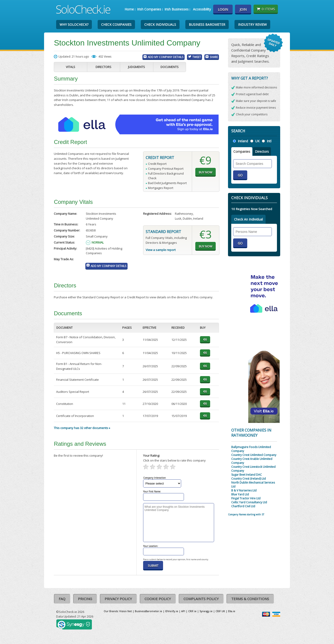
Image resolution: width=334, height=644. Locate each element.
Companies (242, 151)
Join (243, 9)
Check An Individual (248, 219)
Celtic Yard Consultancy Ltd (249, 502)
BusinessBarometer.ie (148, 611)
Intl (269, 141)
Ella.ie (232, 611)
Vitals (71, 67)
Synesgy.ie (206, 611)
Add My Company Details (166, 57)
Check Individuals (160, 24)
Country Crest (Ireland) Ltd (249, 479)
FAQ (62, 599)
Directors (103, 67)
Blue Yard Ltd (240, 494)
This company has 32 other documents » (82, 428)
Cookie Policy (158, 599)
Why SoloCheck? (74, 24)
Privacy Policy (118, 599)
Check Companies (116, 24)
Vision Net (125, 611)
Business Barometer (207, 24)
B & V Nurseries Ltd (244, 490)
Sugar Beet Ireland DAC (247, 475)
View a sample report (161, 250)
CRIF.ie (192, 611)
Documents (170, 67)
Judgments (136, 67)
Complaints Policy (201, 599)
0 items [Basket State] (266, 9)
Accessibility (202, 9)
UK (257, 141)
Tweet (197, 57)
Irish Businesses (177, 9)
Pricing (85, 599)
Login (223, 9)
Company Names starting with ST (246, 514)
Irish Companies (149, 9)
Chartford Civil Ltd (243, 506)
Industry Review (252, 24)
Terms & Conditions (250, 599)
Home (129, 9)
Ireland (243, 141)
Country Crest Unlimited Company (254, 455)
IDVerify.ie (172, 611)
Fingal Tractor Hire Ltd (246, 498)
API (183, 611)
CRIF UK (220, 611)
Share (214, 57)
